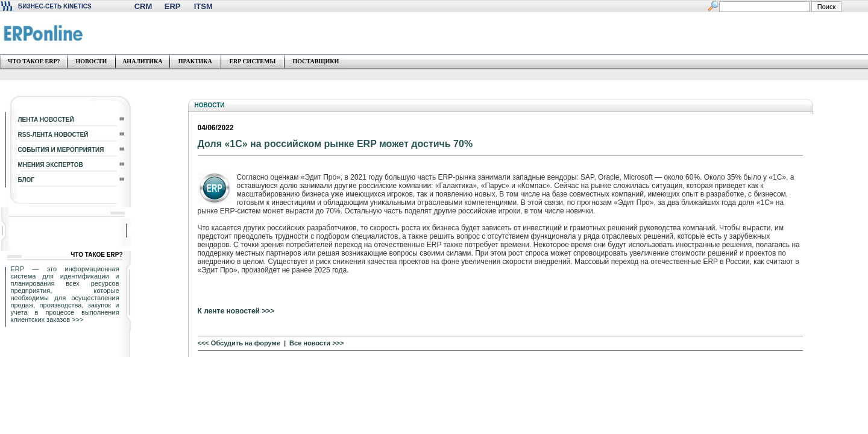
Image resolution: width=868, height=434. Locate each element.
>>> (77, 319)
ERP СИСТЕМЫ (252, 61)
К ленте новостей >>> (236, 311)
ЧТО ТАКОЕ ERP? (34, 61)
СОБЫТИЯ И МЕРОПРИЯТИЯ (61, 150)
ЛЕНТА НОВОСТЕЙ (46, 120)
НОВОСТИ (91, 61)
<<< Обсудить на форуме (239, 343)
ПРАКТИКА (195, 61)
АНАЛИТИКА (142, 61)
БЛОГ (26, 180)
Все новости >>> (316, 343)
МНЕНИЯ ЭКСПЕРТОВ (51, 165)
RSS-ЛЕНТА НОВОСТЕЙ (53, 135)
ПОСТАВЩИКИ (316, 61)
